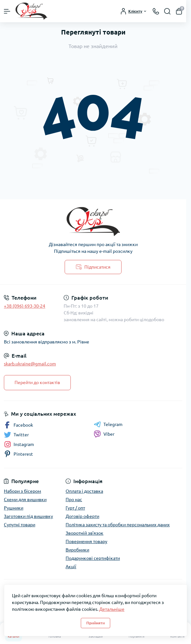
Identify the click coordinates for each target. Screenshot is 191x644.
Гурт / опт (75, 508)
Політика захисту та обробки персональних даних (118, 525)
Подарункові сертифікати (93, 558)
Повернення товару (86, 541)
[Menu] (7, 11)
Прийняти (95, 623)
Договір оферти (82, 516)
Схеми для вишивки (25, 500)
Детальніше (112, 609)
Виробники (77, 550)
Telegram (108, 424)
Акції (71, 567)
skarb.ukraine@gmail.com (30, 364)
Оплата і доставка (84, 491)
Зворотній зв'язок (85, 533)
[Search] (167, 11)
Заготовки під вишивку (28, 516)
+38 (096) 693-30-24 (25, 306)
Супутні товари (20, 525)
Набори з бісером (22, 491)
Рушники (14, 508)
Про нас (74, 500)
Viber (104, 434)
